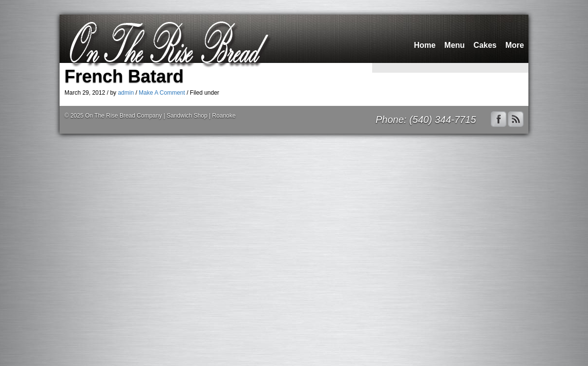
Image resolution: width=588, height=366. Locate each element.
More (515, 45)
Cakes (485, 45)
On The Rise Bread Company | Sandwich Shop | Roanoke (160, 116)
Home (424, 45)
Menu (455, 45)
